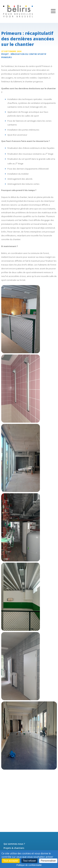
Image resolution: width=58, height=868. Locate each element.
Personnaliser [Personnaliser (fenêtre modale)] (48, 861)
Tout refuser (29, 861)
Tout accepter (11, 861)
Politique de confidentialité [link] (29, 865)
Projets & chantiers (14, 848)
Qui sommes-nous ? (14, 844)
